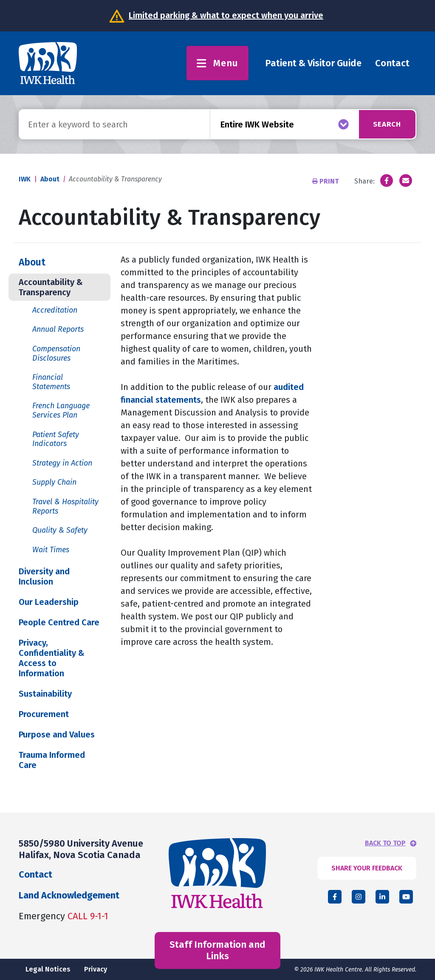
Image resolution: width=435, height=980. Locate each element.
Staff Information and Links (217, 950)
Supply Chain (54, 482)
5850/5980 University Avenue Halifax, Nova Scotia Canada (81, 849)
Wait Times (51, 550)
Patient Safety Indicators (56, 439)
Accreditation (55, 310)
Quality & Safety (60, 530)
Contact (392, 63)
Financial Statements (51, 382)
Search (385, 124)
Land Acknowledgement (69, 895)
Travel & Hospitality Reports (65, 506)
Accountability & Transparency (51, 287)
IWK (25, 179)
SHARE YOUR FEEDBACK (367, 868)
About (50, 179)
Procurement (44, 714)
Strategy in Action (62, 463)
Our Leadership (49, 602)
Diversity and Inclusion (44, 576)
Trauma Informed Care (52, 760)
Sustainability (45, 694)
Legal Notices (48, 969)
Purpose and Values (57, 734)
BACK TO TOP (385, 843)
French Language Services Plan (61, 410)
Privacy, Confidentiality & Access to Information (52, 658)
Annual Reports (58, 329)
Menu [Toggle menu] (217, 63)
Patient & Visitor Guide (313, 63)
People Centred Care (59, 622)
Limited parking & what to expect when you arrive (226, 15)
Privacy (96, 969)
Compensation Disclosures (56, 353)
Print (326, 181)
